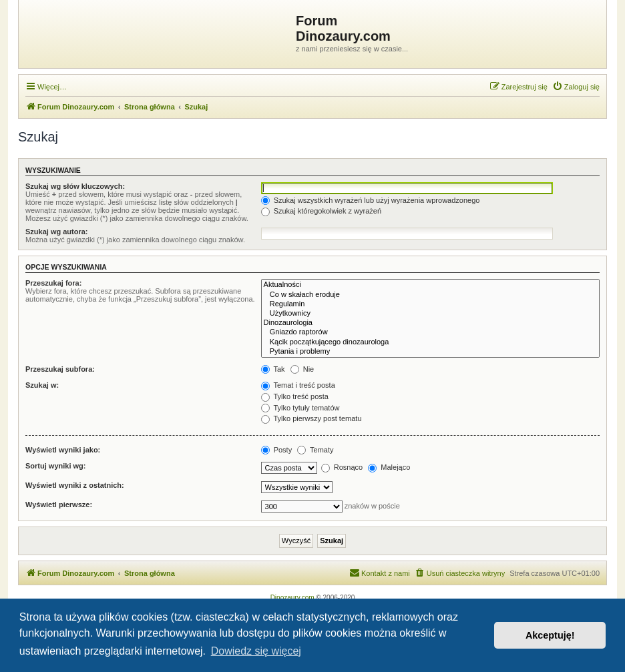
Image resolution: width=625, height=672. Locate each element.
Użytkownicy (430, 314)
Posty (277, 450)
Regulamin (430, 304)
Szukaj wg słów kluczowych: (75, 186)
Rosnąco (342, 467)
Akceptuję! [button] (550, 635)
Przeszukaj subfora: (60, 369)
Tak (273, 369)
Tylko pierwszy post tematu (311, 418)
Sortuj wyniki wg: (55, 466)
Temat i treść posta (298, 385)
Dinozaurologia (430, 323)
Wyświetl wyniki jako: (63, 450)
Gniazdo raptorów (430, 332)
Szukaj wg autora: (57, 232)
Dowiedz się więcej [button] (256, 651)
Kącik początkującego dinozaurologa (430, 342)
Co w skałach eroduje (430, 295)
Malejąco (389, 467)
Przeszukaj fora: (53, 283)
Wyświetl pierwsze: (59, 505)
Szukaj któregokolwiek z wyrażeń (321, 211)
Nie (302, 369)
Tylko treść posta (295, 396)
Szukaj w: (42, 385)
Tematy (315, 450)
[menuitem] (576, 87)
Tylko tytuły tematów (300, 408)
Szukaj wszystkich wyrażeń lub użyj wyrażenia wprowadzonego (371, 200)
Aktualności (430, 285)
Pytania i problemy (430, 352)
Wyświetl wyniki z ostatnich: (75, 485)
